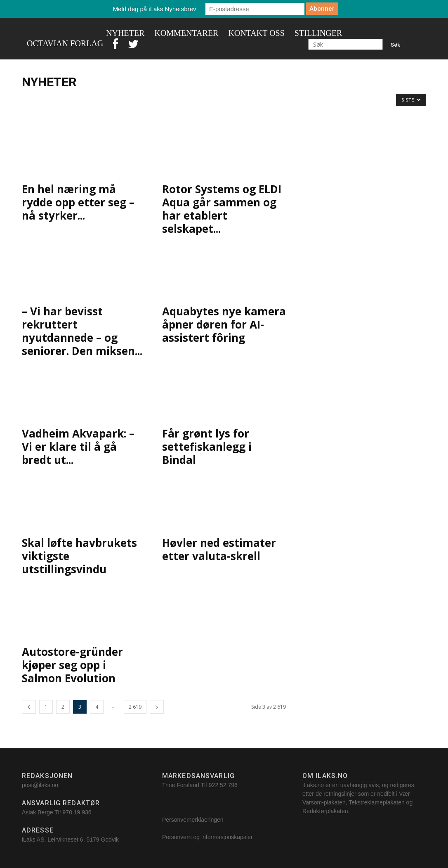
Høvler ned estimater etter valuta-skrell (219, 549)
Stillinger (318, 33)
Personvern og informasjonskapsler (208, 837)
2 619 (135, 707)
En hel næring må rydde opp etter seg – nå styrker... (78, 202)
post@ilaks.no (40, 785)
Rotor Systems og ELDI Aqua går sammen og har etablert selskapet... (222, 209)
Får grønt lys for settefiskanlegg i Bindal (207, 447)
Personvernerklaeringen (193, 820)
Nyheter (125, 33)
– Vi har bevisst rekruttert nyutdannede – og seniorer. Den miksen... (82, 331)
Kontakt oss (256, 33)
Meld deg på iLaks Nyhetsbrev (155, 9)
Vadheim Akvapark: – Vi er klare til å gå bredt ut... (78, 447)
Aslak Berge (37, 812)
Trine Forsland (181, 785)
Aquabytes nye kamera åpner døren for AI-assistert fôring (224, 324)
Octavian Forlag (65, 43)
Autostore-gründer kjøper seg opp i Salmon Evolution (72, 665)
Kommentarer (186, 33)
